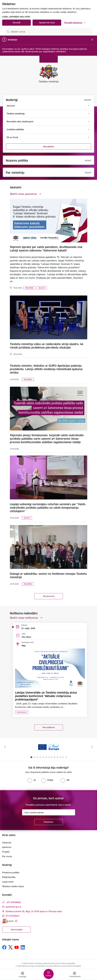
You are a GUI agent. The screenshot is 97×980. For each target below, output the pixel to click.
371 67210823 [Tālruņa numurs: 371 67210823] (12, 916)
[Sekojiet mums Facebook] (4, 947)
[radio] (32, 780)
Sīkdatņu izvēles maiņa (13, 886)
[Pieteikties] (49, 822)
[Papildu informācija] (16, 921)
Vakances (7, 843)
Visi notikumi (48, 727)
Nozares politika (17, 161)
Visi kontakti (17, 930)
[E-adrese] (8, 921)
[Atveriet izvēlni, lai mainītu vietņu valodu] (22, 975)
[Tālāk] (92, 747)
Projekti (6, 852)
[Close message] (92, 40)
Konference (22, 712)
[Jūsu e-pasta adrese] (49, 812)
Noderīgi (12, 100)
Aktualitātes (49, 147)
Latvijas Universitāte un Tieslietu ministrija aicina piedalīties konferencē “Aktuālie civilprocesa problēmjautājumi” (46, 696)
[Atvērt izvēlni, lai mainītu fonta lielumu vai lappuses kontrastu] (75, 975)
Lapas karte (8, 882)
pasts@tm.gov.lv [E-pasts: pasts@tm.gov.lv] (14, 907)
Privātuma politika (11, 872)
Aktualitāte (29, 288)
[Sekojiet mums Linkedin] (23, 947)
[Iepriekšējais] (5, 747)
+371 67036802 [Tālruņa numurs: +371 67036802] (13, 902)
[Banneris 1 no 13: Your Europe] (48, 747)
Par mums (7, 856)
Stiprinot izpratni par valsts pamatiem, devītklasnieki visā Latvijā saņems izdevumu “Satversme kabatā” (46, 249)
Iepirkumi (7, 847)
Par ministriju (15, 173)
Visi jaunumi (49, 596)
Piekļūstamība (9, 877)
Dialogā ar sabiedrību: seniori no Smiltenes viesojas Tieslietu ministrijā (48, 575)
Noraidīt (17, 23)
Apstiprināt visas (47, 23)
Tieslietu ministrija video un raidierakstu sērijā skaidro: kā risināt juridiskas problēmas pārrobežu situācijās (46, 346)
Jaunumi (42, 288)
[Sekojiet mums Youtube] (17, 947)
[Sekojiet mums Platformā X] (10, 947)
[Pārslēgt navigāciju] (49, 974)
